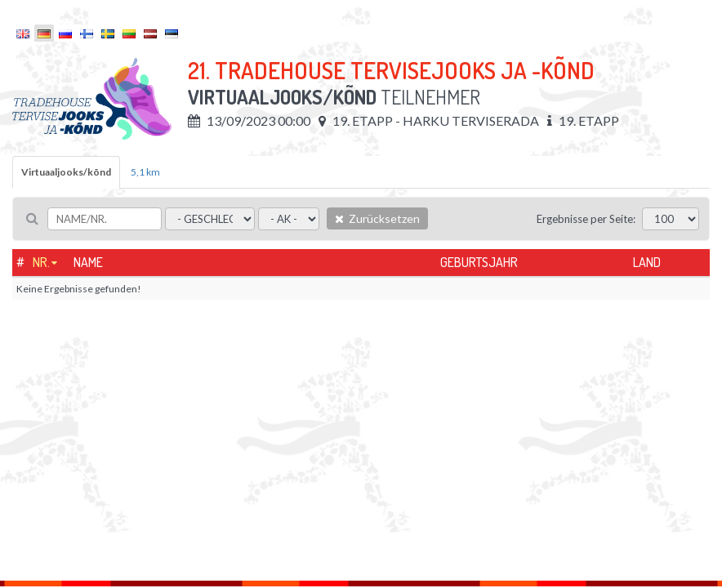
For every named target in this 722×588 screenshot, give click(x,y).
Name (88, 262)
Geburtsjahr (479, 262)
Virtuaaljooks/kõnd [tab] (66, 172)
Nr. (41, 262)
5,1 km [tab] (145, 172)
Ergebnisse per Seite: (586, 219)
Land (647, 262)
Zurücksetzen (377, 218)
